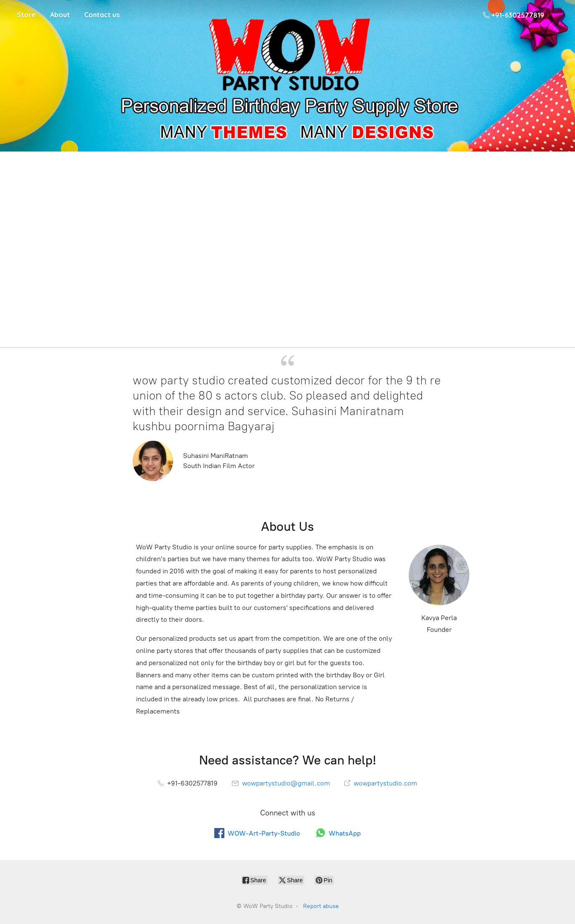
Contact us (102, 15)
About (60, 15)
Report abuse (321, 906)
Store (26, 15)
